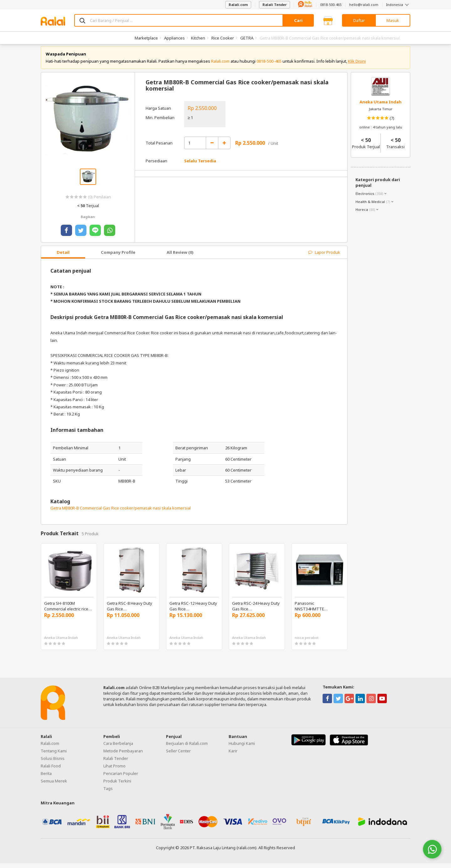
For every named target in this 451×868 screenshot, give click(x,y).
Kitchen (198, 38)
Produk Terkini (117, 786)
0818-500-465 (331, 5)
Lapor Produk (324, 257)
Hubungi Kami (242, 748)
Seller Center (178, 756)
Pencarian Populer (121, 778)
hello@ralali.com (364, 5)
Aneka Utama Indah (381, 107)
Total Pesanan (159, 148)
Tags (108, 793)
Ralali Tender (275, 5)
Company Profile (118, 257)
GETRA (247, 38)
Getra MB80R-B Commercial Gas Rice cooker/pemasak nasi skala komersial (121, 513)
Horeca (362, 214)
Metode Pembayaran (123, 756)
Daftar (359, 20)
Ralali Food (51, 771)
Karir (233, 756)
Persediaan (156, 166)
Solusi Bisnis (53, 763)
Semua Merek (54, 786)
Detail (63, 257)
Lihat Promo (114, 771)
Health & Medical (370, 206)
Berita (46, 778)
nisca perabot (307, 643)
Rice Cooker (223, 38)
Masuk (393, 20)
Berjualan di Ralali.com (187, 748)
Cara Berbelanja (118, 748)
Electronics (365, 198)
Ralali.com (238, 5)
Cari (298, 20)
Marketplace (146, 38)
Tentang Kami (54, 756)
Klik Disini (357, 66)
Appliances (174, 38)
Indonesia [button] (398, 5)
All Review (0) (180, 257)
